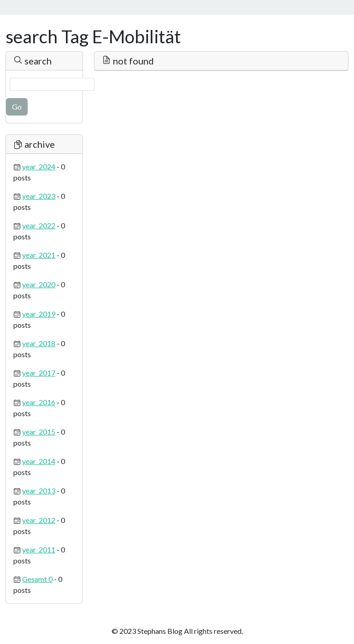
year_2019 (39, 314)
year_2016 (39, 402)
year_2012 (39, 520)
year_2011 (39, 549)
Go (17, 107)
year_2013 (39, 490)
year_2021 (39, 255)
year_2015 (39, 432)
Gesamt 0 (37, 579)
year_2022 (39, 225)
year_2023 (39, 196)
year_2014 (39, 461)
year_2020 (39, 284)
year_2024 (39, 166)
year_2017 (39, 373)
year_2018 (39, 343)
